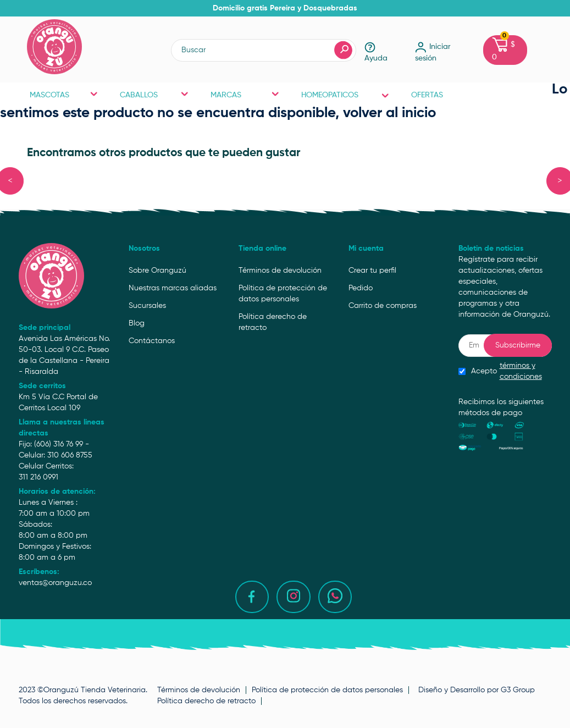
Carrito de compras (383, 306)
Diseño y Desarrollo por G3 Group (477, 690)
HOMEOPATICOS (345, 95)
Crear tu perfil (372, 271)
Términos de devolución (280, 271)
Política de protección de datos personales (283, 294)
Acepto (505, 371)
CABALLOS (154, 95)
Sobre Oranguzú (157, 271)
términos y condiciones (521, 371)
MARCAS (245, 95)
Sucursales (147, 306)
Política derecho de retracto (273, 322)
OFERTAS (427, 95)
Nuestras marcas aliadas (173, 288)
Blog (137, 323)
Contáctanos (152, 341)
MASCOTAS (64, 95)
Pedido (361, 288)
